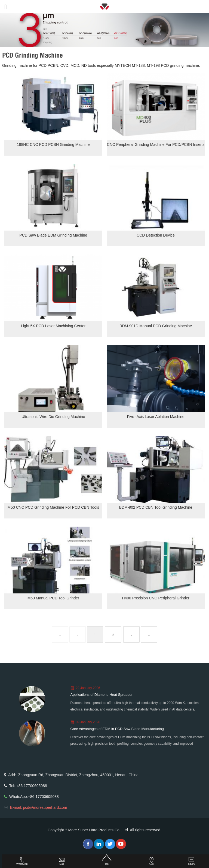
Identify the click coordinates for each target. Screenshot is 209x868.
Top (107, 860)
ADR (152, 861)
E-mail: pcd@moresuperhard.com (39, 807)
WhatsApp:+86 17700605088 (34, 797)
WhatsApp (22, 861)
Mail (62, 861)
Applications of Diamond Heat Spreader (102, 695)
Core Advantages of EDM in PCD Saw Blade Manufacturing (117, 729)
